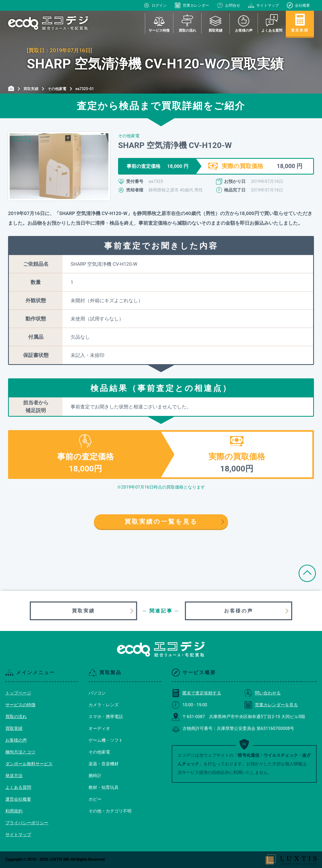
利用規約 (14, 811)
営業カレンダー (192, 5)
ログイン (155, 5)
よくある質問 (18, 787)
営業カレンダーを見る (271, 705)
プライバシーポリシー (27, 823)
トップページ (18, 693)
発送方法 (14, 776)
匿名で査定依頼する (196, 693)
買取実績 (83, 611)
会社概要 (298, 5)
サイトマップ (264, 5)
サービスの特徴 (20, 705)
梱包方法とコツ (20, 752)
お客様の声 (239, 611)
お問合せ (229, 5)
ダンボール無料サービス (29, 764)
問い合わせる (262, 693)
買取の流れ (16, 717)
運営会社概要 (18, 799)
